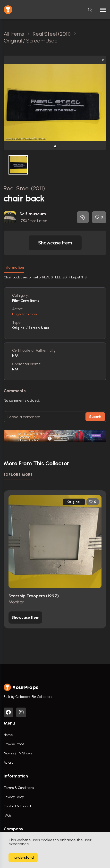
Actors (8, 763)
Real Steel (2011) (24, 188)
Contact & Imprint (17, 806)
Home (8, 735)
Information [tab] (14, 267)
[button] (55, 146)
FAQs (8, 815)
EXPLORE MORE (18, 475)
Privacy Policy (14, 797)
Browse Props (14, 744)
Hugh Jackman (24, 314)
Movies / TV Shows (18, 753)
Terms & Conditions (19, 788)
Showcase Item (55, 243)
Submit (95, 417)
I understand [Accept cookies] (23, 858)
